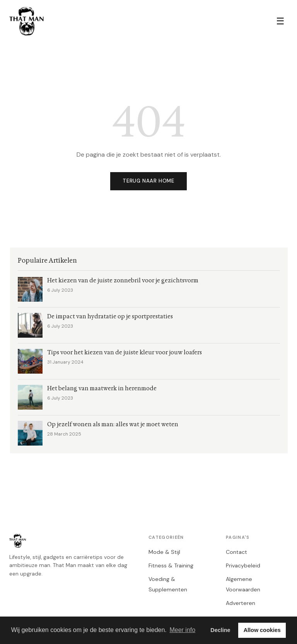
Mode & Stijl (164, 552)
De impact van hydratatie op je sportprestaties (110, 317)
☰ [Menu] (280, 21)
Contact (236, 552)
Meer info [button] (182, 630)
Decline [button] (220, 630)
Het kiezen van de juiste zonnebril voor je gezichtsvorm (123, 281)
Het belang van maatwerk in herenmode (102, 389)
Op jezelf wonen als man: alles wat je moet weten (113, 424)
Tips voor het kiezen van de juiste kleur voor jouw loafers (125, 353)
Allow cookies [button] (262, 630)
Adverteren (241, 603)
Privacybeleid (243, 565)
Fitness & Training (171, 565)
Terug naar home (148, 181)
